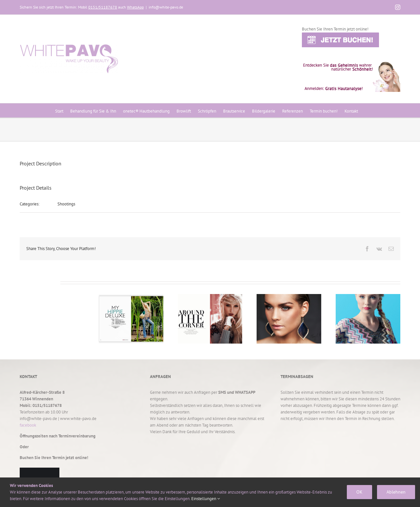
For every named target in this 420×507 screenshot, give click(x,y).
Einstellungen (206, 499)
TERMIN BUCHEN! (40, 479)
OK (359, 492)
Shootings (66, 204)
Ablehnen (396, 492)
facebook (28, 425)
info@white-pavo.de (166, 7)
